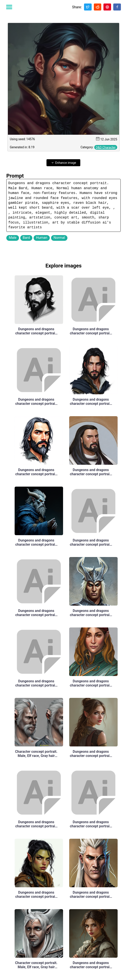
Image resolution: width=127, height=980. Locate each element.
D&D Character (106, 147)
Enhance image (63, 163)
